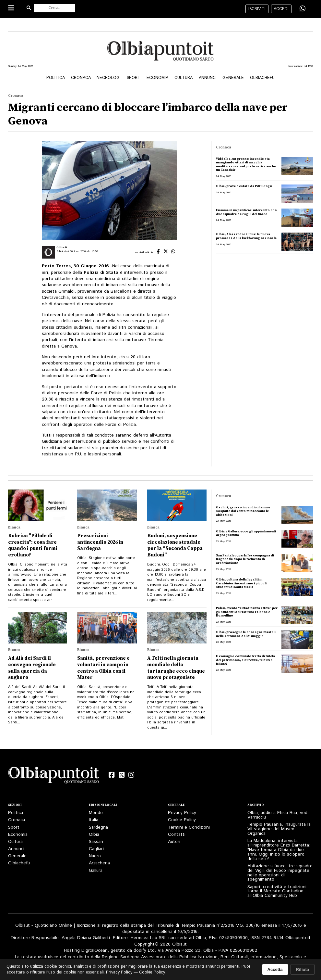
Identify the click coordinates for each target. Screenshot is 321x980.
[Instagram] (131, 775)
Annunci (208, 78)
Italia (94, 820)
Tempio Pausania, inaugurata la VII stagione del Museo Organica (279, 829)
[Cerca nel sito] (54, 8)
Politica (56, 78)
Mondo (96, 813)
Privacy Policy (182, 813)
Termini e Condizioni (189, 827)
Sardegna (98, 827)
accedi (281, 9)
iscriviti (257, 9)
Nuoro (95, 856)
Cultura (184, 78)
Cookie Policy (182, 820)
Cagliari (96, 849)
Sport (134, 78)
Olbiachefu (262, 78)
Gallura (96, 871)
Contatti (177, 834)
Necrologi (109, 78)
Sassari (96, 842)
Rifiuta (303, 969)
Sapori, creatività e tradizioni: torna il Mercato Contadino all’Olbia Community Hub (278, 891)
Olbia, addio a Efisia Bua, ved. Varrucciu (278, 815)
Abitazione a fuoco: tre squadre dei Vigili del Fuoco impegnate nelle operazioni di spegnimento (280, 873)
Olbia (94, 834)
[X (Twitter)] (121, 775)
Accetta (275, 969)
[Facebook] (112, 775)
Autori (174, 842)
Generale (233, 78)
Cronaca (81, 78)
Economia (157, 78)
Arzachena (99, 863)
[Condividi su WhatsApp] (303, 9)
